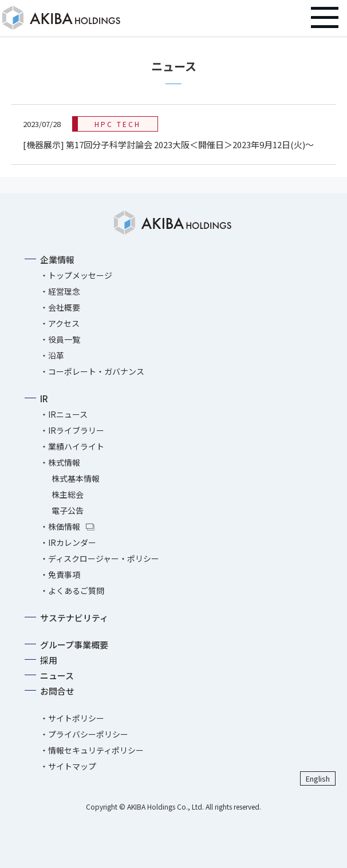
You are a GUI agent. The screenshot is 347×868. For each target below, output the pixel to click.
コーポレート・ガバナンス (96, 371)
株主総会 (68, 494)
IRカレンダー (72, 542)
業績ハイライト (76, 446)
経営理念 (64, 291)
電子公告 (68, 510)
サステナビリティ (74, 618)
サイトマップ (72, 766)
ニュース (57, 675)
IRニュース (68, 414)
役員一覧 (64, 339)
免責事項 (64, 574)
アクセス (64, 323)
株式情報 (64, 462)
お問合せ (57, 691)
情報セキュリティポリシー (96, 750)
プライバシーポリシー (88, 734)
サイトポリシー (76, 718)
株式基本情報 (76, 478)
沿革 (56, 355)
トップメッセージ (80, 275)
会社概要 (64, 307)
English (318, 778)
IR (44, 399)
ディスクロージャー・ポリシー (104, 558)
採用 (49, 660)
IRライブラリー (76, 430)
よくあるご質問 (76, 590)
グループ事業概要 (74, 645)
